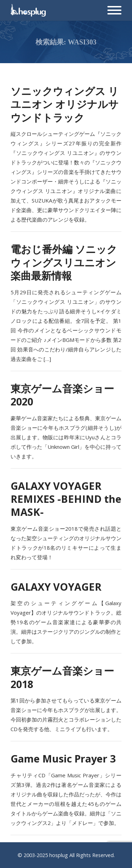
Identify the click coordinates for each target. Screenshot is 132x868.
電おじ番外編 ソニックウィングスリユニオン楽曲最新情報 (64, 262)
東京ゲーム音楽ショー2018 (62, 677)
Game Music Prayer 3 (63, 758)
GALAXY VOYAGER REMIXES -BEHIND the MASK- (66, 499)
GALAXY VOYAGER (56, 587)
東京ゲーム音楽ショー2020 (62, 395)
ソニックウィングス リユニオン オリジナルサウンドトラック (65, 104)
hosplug (59, 855)
